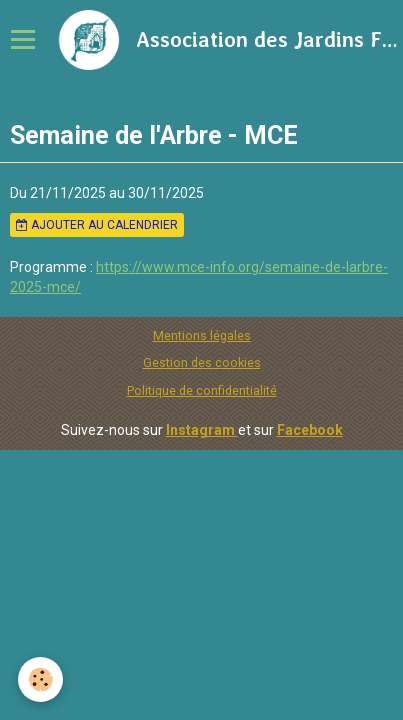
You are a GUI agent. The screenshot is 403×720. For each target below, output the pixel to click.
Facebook (310, 430)
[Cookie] (40, 679)
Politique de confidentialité (202, 390)
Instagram (202, 430)
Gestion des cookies (202, 362)
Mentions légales (202, 335)
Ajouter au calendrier (97, 225)
